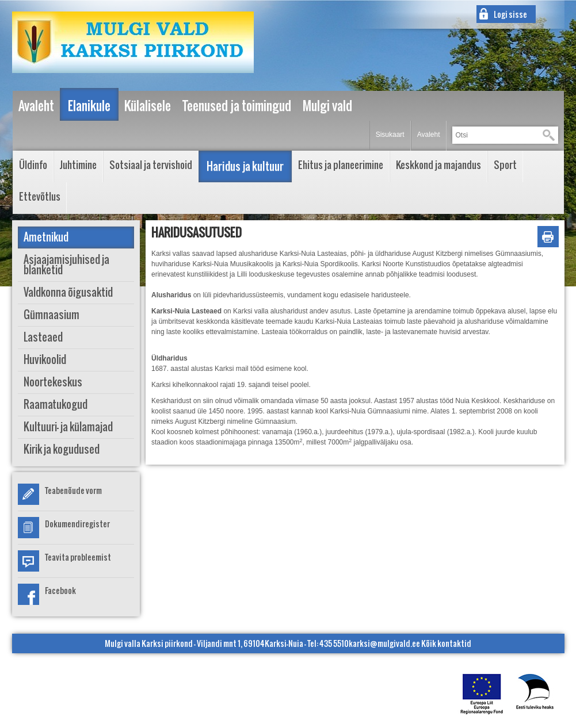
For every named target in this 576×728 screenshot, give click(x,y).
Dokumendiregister (77, 524)
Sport (505, 165)
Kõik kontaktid (446, 643)
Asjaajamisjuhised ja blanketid (66, 265)
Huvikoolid (45, 360)
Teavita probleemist (78, 557)
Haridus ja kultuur (245, 166)
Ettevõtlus (40, 196)
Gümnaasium (52, 315)
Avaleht (429, 135)
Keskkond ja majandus (438, 165)
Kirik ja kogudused (62, 449)
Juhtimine (78, 165)
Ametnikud (46, 237)
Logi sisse (510, 14)
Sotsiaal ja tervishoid (151, 165)
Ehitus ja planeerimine (341, 165)
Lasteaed (43, 337)
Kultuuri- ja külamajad (68, 427)
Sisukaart (390, 135)
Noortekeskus (53, 382)
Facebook (60, 590)
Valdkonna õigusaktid (68, 292)
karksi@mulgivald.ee (384, 643)
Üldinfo (33, 165)
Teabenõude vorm (73, 490)
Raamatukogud (56, 405)
